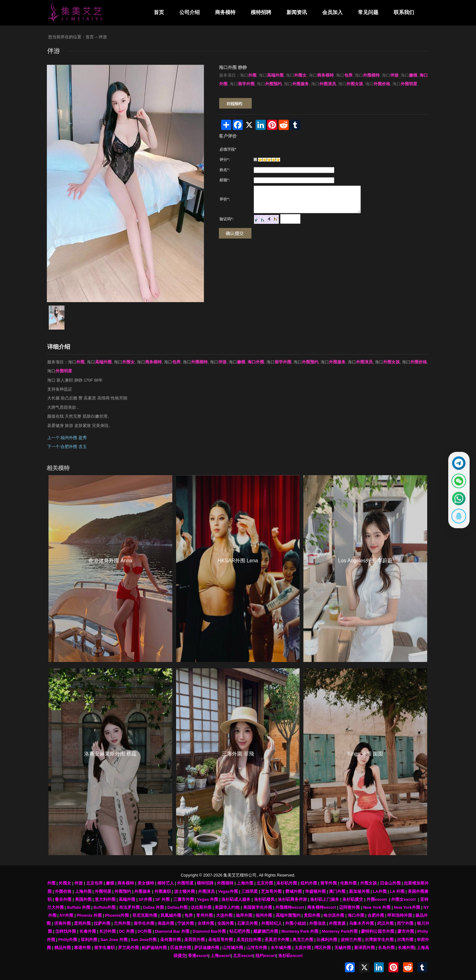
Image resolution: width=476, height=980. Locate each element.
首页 (159, 12)
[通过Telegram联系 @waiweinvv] (456, 458)
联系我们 (404, 12)
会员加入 (332, 12)
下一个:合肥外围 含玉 (67, 447)
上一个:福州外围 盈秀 (67, 438)
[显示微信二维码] (456, 479)
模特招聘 (261, 12)
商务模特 (225, 12)
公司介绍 (190, 12)
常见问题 (368, 12)
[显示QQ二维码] (456, 522)
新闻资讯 (297, 12)
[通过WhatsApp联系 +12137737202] (456, 500)
